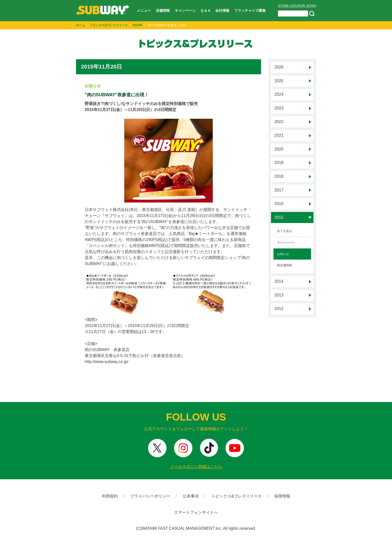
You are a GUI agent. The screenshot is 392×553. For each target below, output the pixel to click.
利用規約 (110, 496)
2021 (279, 135)
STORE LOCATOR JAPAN (297, 6)
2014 (279, 281)
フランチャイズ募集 (250, 10)
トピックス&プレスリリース (109, 25)
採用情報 (282, 496)
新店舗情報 (284, 265)
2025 (279, 81)
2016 (279, 204)
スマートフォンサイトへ (196, 512)
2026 (279, 67)
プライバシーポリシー (150, 496)
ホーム (80, 25)
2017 (279, 190)
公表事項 (191, 496)
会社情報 (222, 10)
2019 (279, 163)
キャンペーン (185, 10)
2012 (279, 309)
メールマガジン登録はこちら (196, 467)
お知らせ (283, 254)
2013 (279, 295)
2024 (279, 94)
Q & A (205, 10)
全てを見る (284, 231)
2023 (279, 108)
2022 (279, 122)
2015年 (137, 25)
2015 (279, 217)
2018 (279, 176)
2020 (279, 149)
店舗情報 (163, 10)
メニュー (144, 10)
